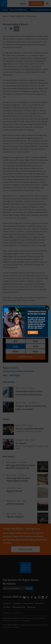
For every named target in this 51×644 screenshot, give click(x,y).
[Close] (47, 308)
